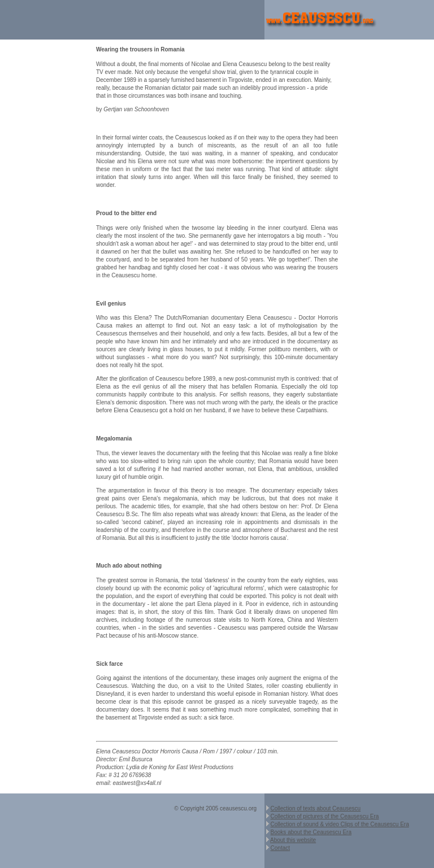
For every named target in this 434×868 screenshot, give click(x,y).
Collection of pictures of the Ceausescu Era (325, 816)
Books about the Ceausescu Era (311, 832)
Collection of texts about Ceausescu (316, 808)
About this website (293, 840)
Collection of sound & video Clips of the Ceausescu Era (340, 824)
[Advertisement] (132, 20)
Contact (280, 848)
